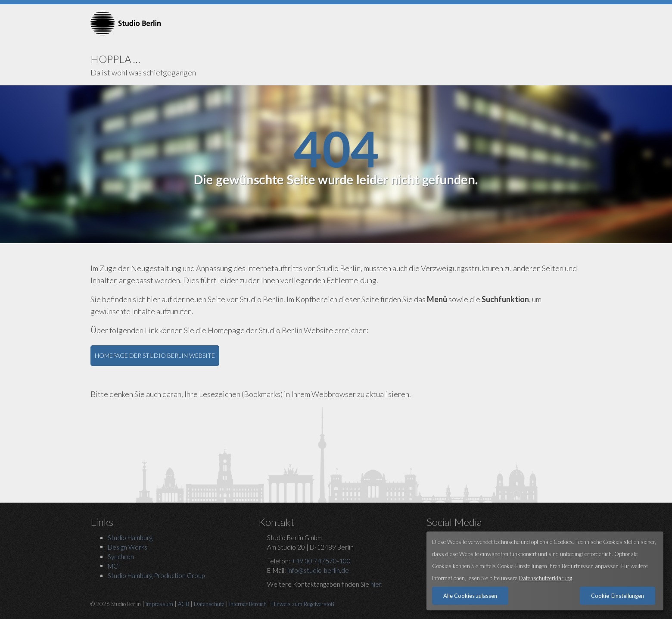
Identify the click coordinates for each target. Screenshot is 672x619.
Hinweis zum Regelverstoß (303, 604)
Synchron (121, 556)
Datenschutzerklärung (545, 578)
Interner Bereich (248, 604)
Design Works (128, 547)
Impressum (159, 604)
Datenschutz (209, 604)
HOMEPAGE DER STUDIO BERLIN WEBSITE (155, 355)
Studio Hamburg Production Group (156, 575)
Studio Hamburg (130, 538)
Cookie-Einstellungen (618, 596)
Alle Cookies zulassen (470, 596)
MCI (114, 566)
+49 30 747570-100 (321, 561)
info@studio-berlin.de (318, 570)
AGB (184, 604)
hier (376, 584)
